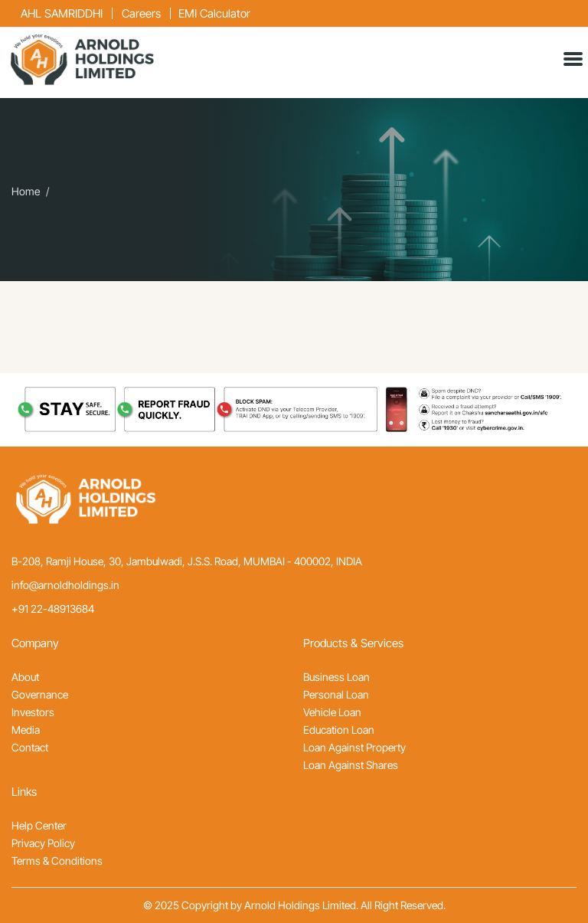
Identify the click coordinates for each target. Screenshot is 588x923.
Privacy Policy (43, 843)
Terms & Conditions (57, 861)
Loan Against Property (354, 747)
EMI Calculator (214, 13)
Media (26, 730)
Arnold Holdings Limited (300, 905)
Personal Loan (336, 694)
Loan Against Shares (351, 765)
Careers (141, 13)
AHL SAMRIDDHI (62, 13)
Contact (30, 747)
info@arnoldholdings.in (65, 585)
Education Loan (339, 730)
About (25, 677)
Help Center (39, 825)
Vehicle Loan (332, 712)
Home (26, 191)
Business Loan (336, 677)
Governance (40, 694)
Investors (33, 712)
